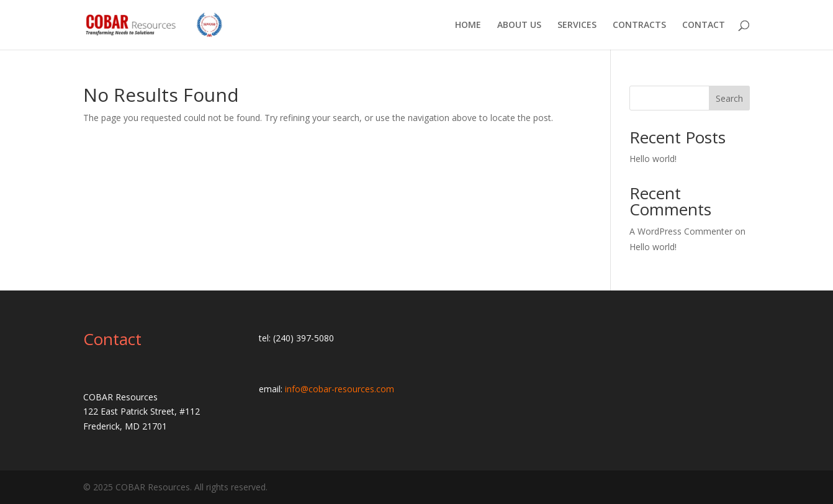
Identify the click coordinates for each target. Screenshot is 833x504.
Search (729, 98)
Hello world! (653, 159)
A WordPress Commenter (681, 231)
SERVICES (577, 25)
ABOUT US (519, 25)
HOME (468, 25)
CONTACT (704, 25)
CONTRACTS (639, 25)
